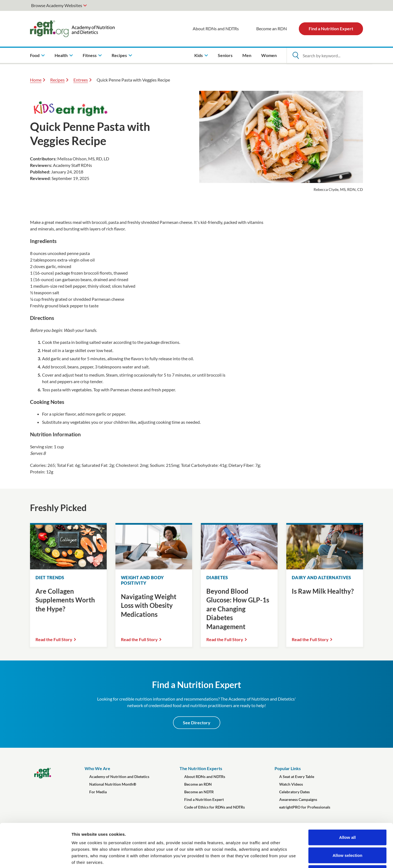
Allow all (348, 796)
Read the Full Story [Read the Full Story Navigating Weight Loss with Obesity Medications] (139, 639)
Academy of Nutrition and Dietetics (119, 777)
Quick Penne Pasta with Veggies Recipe (133, 80)
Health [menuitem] (61, 55)
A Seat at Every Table (297, 777)
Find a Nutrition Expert (331, 28)
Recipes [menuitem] (119, 55)
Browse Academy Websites (57, 5)
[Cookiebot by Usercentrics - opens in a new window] (35, 857)
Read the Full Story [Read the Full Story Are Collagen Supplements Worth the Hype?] (54, 639)
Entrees (81, 80)
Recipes (57, 80)
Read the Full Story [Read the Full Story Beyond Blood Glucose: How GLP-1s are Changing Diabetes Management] (225, 639)
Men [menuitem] (247, 55)
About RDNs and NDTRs (216, 28)
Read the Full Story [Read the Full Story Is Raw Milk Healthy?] (310, 639)
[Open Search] (296, 55)
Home (36, 80)
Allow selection (347, 814)
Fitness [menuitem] (90, 55)
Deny (348, 832)
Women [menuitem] (269, 55)
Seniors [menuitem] (225, 55)
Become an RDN (272, 28)
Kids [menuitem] (199, 55)
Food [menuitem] (35, 55)
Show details (286, 857)
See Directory (197, 723)
